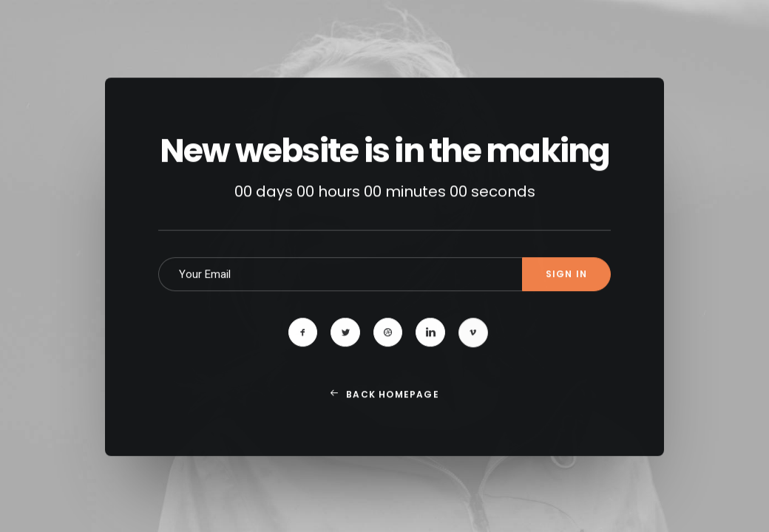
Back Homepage (384, 418)
